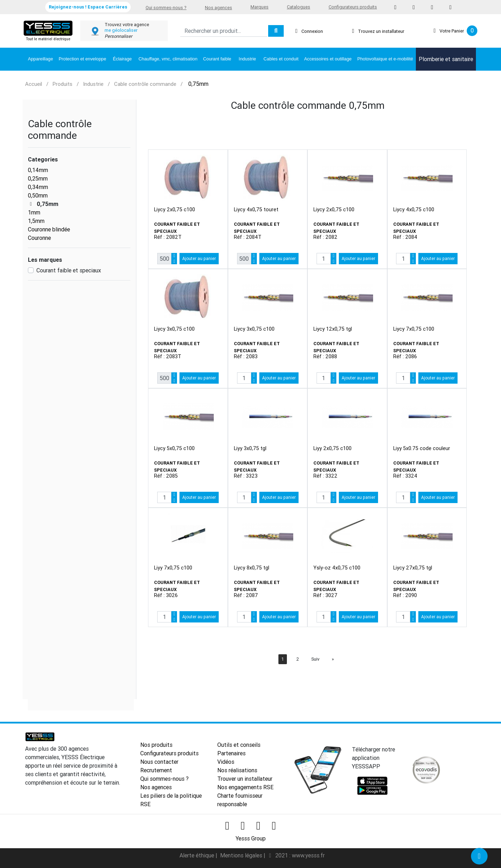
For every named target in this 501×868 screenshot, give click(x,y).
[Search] (224, 31)
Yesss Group (251, 838)
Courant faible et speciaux (69, 270)
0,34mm (38, 187)
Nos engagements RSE (245, 787)
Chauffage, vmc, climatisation (168, 59)
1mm (34, 212)
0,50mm (38, 195)
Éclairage (122, 59)
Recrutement (156, 770)
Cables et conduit (281, 59)
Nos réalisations (237, 770)
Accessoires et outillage (328, 59)
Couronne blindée (49, 229)
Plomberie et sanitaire (446, 59)
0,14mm (38, 170)
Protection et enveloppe (82, 59)
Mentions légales (242, 855)
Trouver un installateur (245, 779)
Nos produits (156, 745)
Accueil (34, 84)
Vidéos (226, 762)
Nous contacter (159, 762)
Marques (260, 7)
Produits (63, 84)
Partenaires (231, 753)
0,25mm (38, 178)
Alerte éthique (198, 855)
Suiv (315, 659)
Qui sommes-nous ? (166, 8)
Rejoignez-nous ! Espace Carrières (88, 7)
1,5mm (36, 221)
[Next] (333, 659)
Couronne (39, 238)
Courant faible (217, 59)
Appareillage (40, 59)
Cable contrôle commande (145, 84)
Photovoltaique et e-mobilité (385, 59)
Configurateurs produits (353, 7)
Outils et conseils (239, 745)
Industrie (247, 59)
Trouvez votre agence (127, 25)
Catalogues (299, 7)
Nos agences (219, 8)
